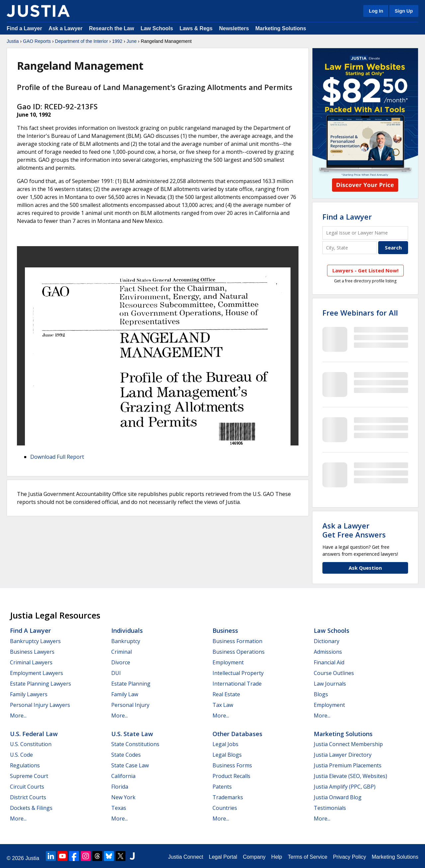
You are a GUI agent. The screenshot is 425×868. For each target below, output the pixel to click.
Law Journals (330, 684)
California (123, 776)
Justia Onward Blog (338, 797)
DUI (116, 673)
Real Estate (226, 694)
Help (277, 857)
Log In (376, 11)
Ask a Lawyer (66, 28)
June (131, 41)
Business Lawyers (32, 652)
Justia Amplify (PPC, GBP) (345, 787)
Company (254, 857)
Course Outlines (334, 673)
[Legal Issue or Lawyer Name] (365, 233)
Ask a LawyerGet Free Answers (354, 530)
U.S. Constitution (31, 744)
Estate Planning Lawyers (41, 684)
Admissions (328, 652)
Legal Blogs (227, 755)
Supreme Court (29, 776)
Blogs (321, 694)
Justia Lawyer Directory (343, 755)
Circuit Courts (27, 787)
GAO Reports (37, 41)
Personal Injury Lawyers (40, 705)
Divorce (121, 662)
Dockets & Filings (31, 808)
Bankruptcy (126, 641)
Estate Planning (131, 684)
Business (225, 630)
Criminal (122, 652)
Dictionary (327, 641)
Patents (222, 787)
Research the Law (112, 28)
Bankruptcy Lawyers (35, 641)
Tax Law (223, 705)
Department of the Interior (82, 41)
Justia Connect (186, 857)
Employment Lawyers (37, 673)
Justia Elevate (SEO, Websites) (350, 776)
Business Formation (237, 641)
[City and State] (350, 248)
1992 (117, 41)
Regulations (25, 765)
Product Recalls (231, 776)
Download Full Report (57, 457)
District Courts (28, 797)
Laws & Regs (196, 28)
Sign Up (404, 11)
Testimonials (330, 808)
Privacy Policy (350, 857)
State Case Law (130, 765)
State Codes (126, 755)
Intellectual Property (238, 673)
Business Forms (232, 765)
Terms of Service (308, 857)
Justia (13, 41)
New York (123, 797)
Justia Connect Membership (348, 744)
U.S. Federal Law (34, 734)
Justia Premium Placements (348, 765)
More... (18, 716)
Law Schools (157, 28)
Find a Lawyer (24, 28)
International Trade (237, 684)
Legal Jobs (225, 744)
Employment (228, 662)
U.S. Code (21, 755)
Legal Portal (223, 857)
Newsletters (234, 28)
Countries (225, 808)
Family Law (125, 694)
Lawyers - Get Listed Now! (365, 270)
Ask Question (365, 568)
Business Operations (239, 652)
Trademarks (228, 797)
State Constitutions (135, 744)
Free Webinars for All (360, 313)
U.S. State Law (132, 734)
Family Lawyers (29, 694)
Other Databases (237, 734)
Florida (120, 787)
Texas (119, 808)
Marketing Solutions (281, 28)
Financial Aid (329, 662)
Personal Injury (130, 705)
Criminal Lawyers (31, 662)
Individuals (127, 630)
